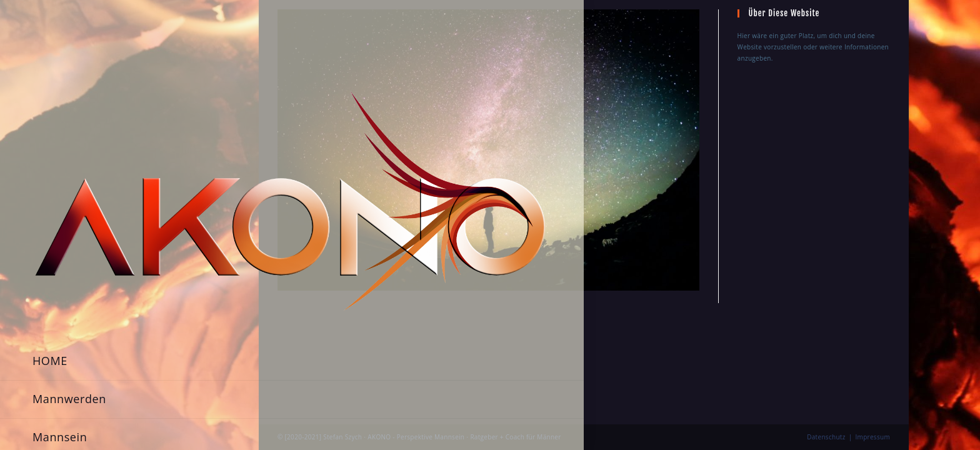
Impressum (873, 322)
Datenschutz (826, 322)
